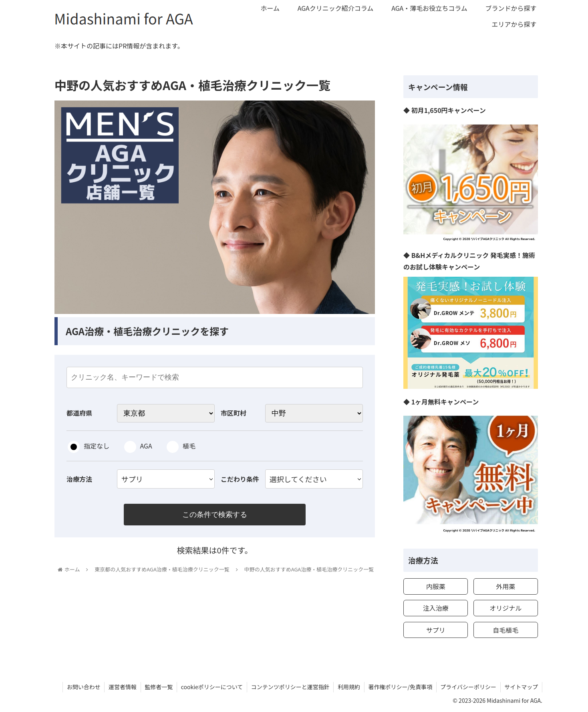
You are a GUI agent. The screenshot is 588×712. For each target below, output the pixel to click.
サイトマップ (521, 687)
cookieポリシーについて (210, 687)
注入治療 (436, 608)
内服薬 (436, 586)
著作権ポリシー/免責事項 (400, 687)
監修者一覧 (157, 687)
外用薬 (505, 586)
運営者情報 (121, 687)
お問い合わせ (81, 687)
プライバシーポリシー (468, 687)
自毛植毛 (505, 630)
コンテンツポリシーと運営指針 (289, 687)
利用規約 (348, 687)
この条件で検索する (215, 515)
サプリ (436, 630)
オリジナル (505, 608)
